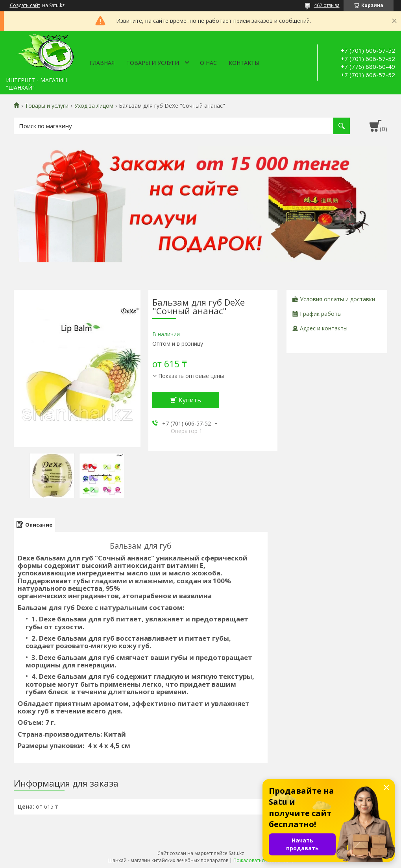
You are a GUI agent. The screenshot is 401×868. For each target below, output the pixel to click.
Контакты (244, 63)
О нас (208, 63)
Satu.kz (236, 853)
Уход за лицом (94, 106)
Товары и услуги (153, 63)
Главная (102, 63)
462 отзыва (327, 5)
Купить (190, 400)
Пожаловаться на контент (263, 860)
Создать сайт (25, 6)
